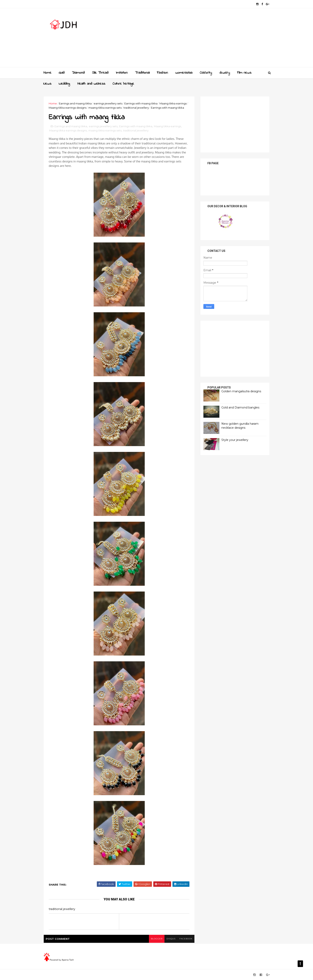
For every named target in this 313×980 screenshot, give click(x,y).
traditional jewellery (136, 108)
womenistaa (184, 73)
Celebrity (206, 73)
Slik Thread (100, 73)
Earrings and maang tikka (75, 103)
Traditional (142, 73)
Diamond (78, 73)
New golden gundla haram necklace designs (240, 426)
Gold (62, 73)
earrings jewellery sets (108, 103)
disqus (171, 939)
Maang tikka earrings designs (68, 108)
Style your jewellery (235, 440)
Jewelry (224, 73)
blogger (157, 939)
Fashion (162, 73)
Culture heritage (123, 84)
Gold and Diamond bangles (240, 407)
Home (47, 73)
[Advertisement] (197, 39)
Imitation (122, 73)
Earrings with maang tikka (141, 103)
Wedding (64, 84)
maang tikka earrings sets (105, 108)
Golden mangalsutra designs (241, 391)
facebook (186, 939)
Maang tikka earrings (173, 103)
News (47, 84)
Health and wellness (91, 84)
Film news (244, 73)
